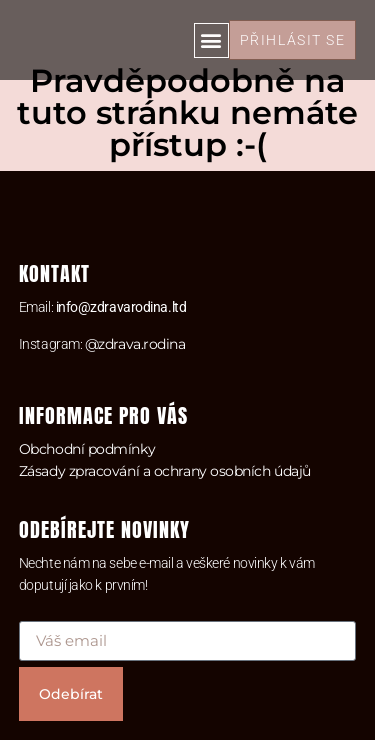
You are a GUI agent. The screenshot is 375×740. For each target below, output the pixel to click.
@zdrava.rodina (135, 344)
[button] (211, 40)
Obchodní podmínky (87, 449)
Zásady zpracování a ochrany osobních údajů (165, 471)
